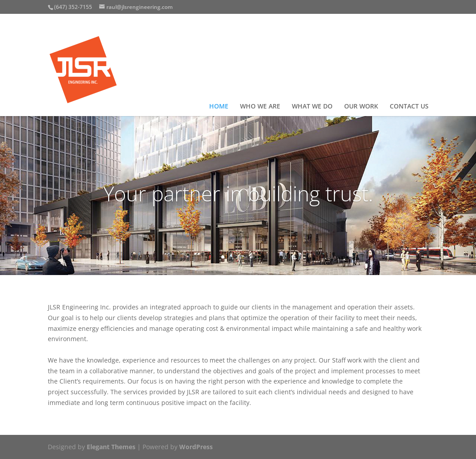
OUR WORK (361, 107)
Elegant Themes (111, 447)
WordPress (196, 447)
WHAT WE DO (312, 107)
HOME (219, 107)
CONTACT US (409, 107)
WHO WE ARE (260, 107)
